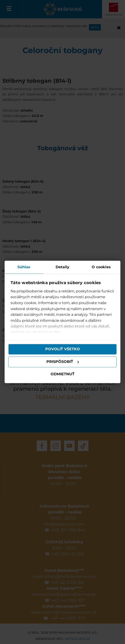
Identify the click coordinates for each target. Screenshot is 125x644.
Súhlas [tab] (24, 267)
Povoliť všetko (63, 349)
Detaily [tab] (62, 267)
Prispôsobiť (63, 362)
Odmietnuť (62, 374)
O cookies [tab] (101, 267)
